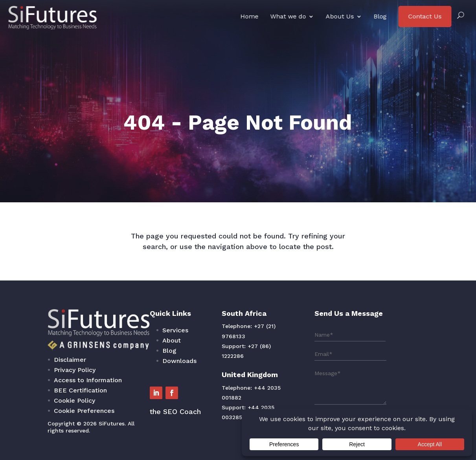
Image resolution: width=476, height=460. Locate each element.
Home (249, 16)
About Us (340, 16)
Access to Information (149, 377)
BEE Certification (144, 383)
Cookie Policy (141, 389)
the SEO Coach (201, 396)
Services (201, 347)
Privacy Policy (141, 371)
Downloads (203, 366)
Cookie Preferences (146, 395)
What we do (288, 16)
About (198, 353)
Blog (380, 16)
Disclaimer (138, 364)
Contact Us (425, 16)
